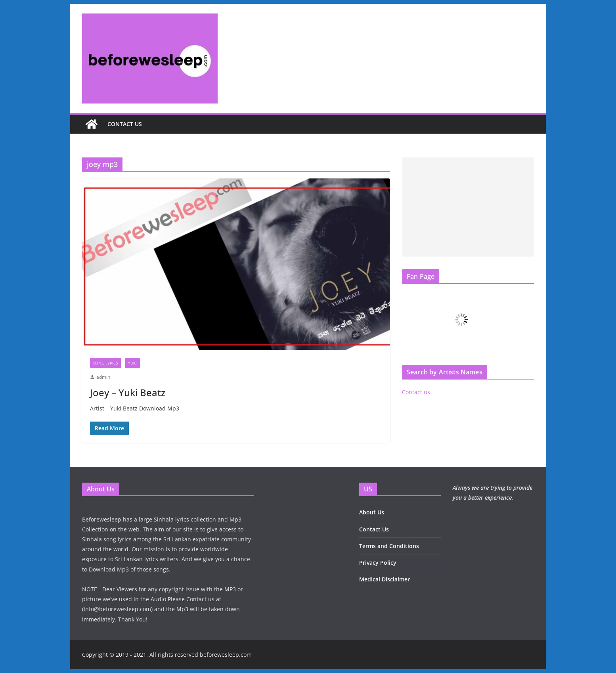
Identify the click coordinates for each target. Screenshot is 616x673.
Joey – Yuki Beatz (128, 392)
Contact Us (374, 529)
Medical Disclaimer (385, 579)
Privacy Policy (378, 563)
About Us (372, 512)
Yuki (132, 363)
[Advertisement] (468, 207)
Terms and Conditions (389, 546)
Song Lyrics (105, 363)
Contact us (125, 124)
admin (103, 377)
